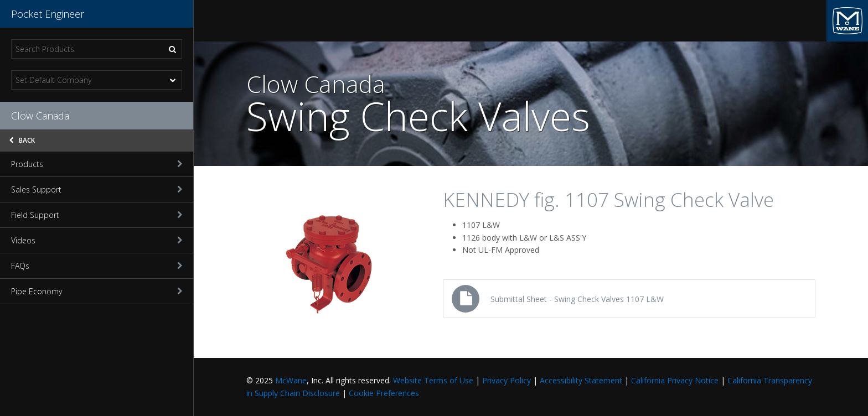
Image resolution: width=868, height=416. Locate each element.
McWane (291, 380)
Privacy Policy (507, 380)
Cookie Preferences (384, 393)
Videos (97, 240)
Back (22, 140)
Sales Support (97, 189)
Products (97, 164)
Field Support (97, 215)
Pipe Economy (97, 291)
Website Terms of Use (433, 380)
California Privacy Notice (675, 380)
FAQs (97, 266)
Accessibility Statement (581, 380)
